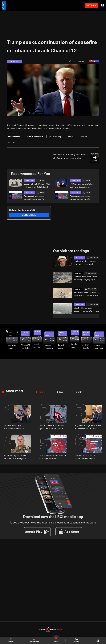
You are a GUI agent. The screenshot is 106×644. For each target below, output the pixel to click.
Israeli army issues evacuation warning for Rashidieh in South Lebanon (53, 457)
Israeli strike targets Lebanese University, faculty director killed (86, 310)
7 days (59, 392)
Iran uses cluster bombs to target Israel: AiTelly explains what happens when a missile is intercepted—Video (13, 347)
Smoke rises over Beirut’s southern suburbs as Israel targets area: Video (75, 346)
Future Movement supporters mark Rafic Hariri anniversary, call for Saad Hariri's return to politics (100, 347)
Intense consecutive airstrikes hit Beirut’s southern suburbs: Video (50, 347)
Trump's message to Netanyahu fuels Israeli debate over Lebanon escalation (14, 427)
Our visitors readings (71, 251)
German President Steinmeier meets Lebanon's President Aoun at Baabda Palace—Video (87, 347)
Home (11, 640)
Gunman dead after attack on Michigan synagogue (86, 278)
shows (77, 640)
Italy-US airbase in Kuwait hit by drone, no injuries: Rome (86, 294)
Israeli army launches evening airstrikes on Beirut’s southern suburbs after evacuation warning (63, 347)
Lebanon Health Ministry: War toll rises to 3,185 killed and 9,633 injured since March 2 (37, 186)
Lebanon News (29, 181)
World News (78, 273)
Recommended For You (31, 174)
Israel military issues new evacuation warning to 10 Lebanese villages (16, 457)
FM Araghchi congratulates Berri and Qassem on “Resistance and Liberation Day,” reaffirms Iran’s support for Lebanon (83, 186)
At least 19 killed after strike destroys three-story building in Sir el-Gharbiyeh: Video (26, 347)
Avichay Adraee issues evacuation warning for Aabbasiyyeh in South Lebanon (34, 198)
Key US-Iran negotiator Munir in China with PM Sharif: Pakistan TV (88, 427)
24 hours (40, 392)
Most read (14, 391)
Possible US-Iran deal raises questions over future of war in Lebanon (52, 427)
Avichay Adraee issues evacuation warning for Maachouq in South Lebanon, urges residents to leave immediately (83, 198)
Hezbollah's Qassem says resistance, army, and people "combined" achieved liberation (85, 263)
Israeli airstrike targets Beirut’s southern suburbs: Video (38, 346)
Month (78, 392)
